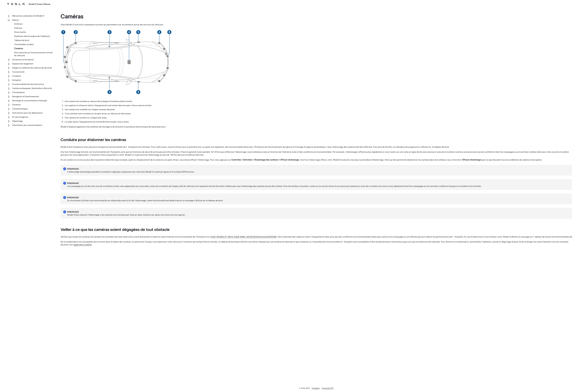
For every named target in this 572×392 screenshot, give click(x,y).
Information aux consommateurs (27, 125)
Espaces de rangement (23, 64)
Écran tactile (20, 32)
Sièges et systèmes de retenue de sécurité (32, 68)
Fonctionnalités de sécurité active (28, 84)
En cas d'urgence (20, 117)
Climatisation (18, 92)
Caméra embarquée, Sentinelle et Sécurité (32, 88)
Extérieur (19, 24)
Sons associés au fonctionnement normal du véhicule (33, 54)
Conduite (17, 76)
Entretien (16, 105)
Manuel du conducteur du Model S (28, 16)
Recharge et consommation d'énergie (30, 101)
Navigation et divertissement (26, 96)
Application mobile (82, 245)
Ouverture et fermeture (23, 60)
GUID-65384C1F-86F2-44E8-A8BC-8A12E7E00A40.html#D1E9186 (243, 237)
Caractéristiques (20, 109)
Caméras (19, 48)
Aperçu (16, 20)
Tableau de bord (22, 40)
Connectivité (18, 72)
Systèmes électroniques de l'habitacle (32, 36)
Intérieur (18, 28)
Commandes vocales (24, 44)
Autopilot (17, 80)
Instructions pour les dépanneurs (27, 113)
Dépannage (17, 121)
